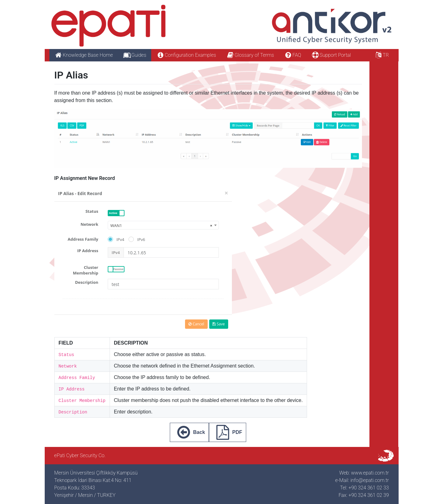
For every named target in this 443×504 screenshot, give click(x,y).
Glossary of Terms (250, 55)
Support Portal (331, 55)
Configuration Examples (186, 55)
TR (381, 55)
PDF (228, 432)
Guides (135, 55)
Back (189, 432)
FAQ (292, 55)
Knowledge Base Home (84, 55)
